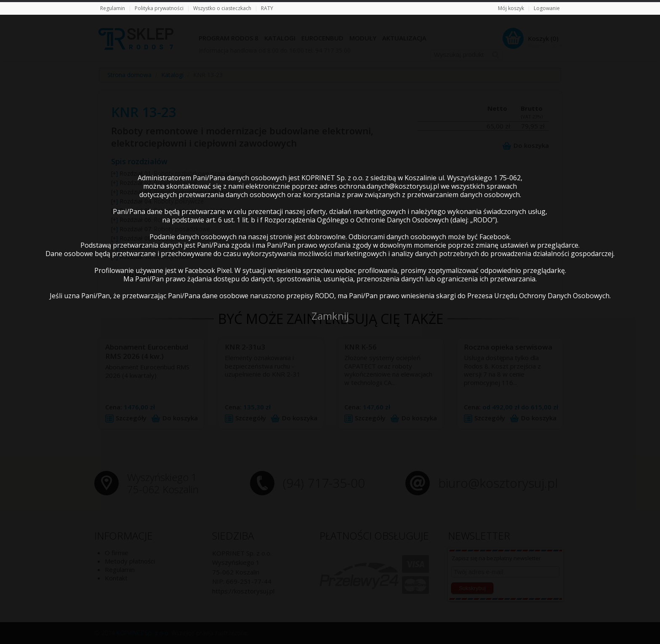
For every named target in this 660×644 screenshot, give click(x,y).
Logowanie (547, 8)
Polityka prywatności (159, 8)
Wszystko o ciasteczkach (222, 8)
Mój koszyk (511, 8)
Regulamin (113, 8)
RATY (267, 8)
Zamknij (330, 316)
